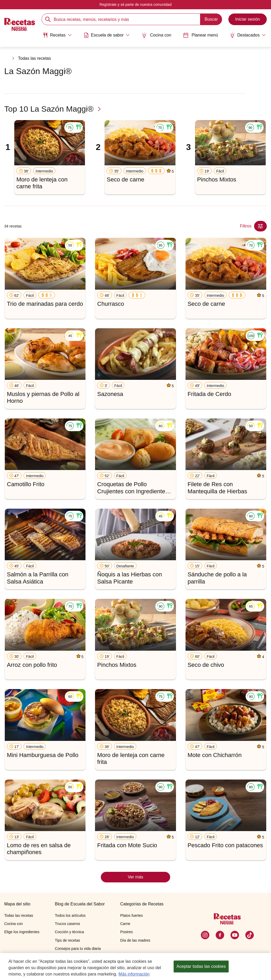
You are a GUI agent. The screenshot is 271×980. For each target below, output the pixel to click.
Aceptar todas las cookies (201, 967)
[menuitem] (57, 37)
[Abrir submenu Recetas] (57, 35)
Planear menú (201, 35)
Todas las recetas (35, 58)
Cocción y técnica (69, 932)
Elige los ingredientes (22, 932)
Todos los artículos (70, 915)
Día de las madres (135, 940)
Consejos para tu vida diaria (78, 949)
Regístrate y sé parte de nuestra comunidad (135, 4)
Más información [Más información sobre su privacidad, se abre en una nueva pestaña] (134, 975)
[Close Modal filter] (260, 226)
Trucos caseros (67, 924)
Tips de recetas (67, 940)
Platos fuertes (132, 915)
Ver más (136, 877)
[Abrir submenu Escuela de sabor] (107, 35)
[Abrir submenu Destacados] (248, 35)
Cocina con (156, 35)
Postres (126, 932)
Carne (125, 924)
